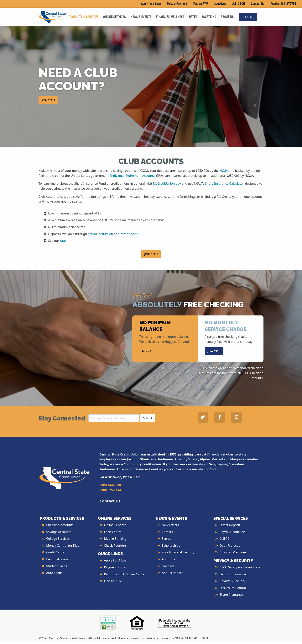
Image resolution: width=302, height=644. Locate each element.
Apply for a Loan (151, 4)
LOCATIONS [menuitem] (209, 17)
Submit (148, 418)
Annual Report (172, 573)
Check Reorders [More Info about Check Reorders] (115, 546)
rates (64, 241)
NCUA (224, 171)
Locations (220, 4)
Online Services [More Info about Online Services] (115, 525)
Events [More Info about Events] (167, 539)
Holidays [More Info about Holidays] (168, 566)
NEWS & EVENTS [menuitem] (141, 17)
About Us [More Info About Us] (168, 559)
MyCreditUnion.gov (167, 184)
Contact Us (258, 4)
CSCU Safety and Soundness (240, 567)
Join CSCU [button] (214, 351)
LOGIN (248, 17)
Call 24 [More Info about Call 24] (224, 539)
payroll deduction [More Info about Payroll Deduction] (100, 234)
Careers (167, 532)
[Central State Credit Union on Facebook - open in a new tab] (220, 417)
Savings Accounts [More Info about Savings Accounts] (59, 532)
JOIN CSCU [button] (48, 100)
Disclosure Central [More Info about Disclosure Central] (233, 588)
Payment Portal (115, 567)
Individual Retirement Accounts (133, 176)
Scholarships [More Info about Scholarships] (171, 546)
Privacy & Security (232, 581)
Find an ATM (201, 4)
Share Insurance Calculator (224, 184)
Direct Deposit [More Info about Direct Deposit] (230, 525)
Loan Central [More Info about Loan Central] (113, 532)
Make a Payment (177, 4)
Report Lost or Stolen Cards (124, 574)
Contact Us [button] (110, 501)
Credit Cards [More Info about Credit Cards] (55, 552)
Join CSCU (238, 4)
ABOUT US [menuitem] (227, 17)
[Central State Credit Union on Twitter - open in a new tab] (203, 417)
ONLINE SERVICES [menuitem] (114, 17)
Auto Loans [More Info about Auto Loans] (54, 573)
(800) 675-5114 (110, 490)
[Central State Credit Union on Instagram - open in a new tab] (236, 417)
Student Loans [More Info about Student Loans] (57, 566)
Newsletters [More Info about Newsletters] (170, 525)
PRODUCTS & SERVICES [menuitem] (83, 17)
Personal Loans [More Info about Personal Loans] (57, 559)
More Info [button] (149, 351)
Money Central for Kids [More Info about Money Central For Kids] (63, 546)
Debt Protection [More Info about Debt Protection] (231, 546)
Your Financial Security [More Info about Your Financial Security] (178, 552)
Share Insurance (231, 595)
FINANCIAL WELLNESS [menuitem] (170, 17)
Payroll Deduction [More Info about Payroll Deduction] (232, 532)
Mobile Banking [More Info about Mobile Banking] (115, 539)
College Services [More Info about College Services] (58, 539)
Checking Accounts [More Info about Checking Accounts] (60, 525)
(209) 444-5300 (110, 485)
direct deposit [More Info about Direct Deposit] (128, 234)
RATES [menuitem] (193, 17)
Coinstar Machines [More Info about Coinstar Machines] (233, 552)
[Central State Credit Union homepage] (52, 17)
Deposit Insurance (233, 574)
